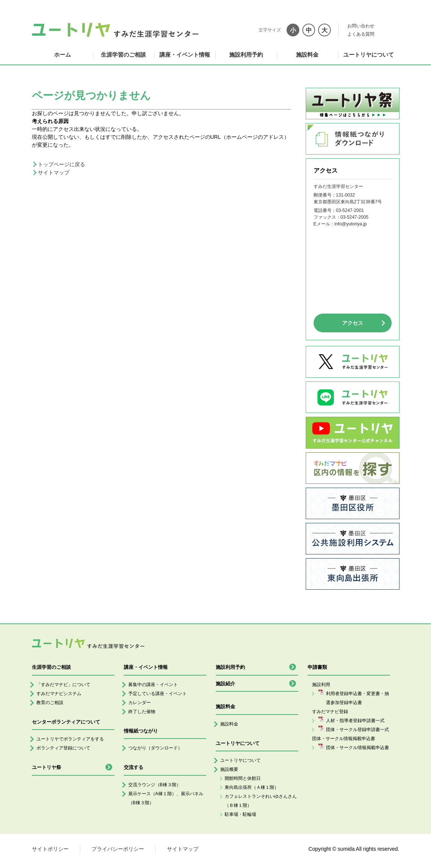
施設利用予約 (246, 55)
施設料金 (307, 55)
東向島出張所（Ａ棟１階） (252, 787)
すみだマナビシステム (59, 694)
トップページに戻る (62, 164)
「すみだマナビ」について (63, 685)
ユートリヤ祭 (47, 767)
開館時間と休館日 (243, 778)
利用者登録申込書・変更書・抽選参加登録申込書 (357, 698)
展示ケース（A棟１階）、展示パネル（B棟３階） (166, 798)
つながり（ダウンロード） (155, 748)
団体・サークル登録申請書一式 (357, 730)
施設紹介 (225, 684)
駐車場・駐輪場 (240, 814)
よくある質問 (361, 34)
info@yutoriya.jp (351, 224)
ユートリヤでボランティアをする (70, 739)
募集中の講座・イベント (153, 685)
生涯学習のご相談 (123, 55)
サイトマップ (54, 173)
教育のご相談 (50, 703)
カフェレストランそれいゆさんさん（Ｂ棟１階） (261, 801)
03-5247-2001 (350, 210)
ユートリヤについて (369, 55)
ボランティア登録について (63, 748)
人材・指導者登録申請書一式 (355, 721)
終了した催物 (142, 712)
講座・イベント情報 (185, 55)
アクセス (353, 323)
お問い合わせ (361, 26)
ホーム (62, 55)
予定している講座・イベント (158, 694)
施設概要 (229, 769)
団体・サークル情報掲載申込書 (357, 748)
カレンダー (140, 703)
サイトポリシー (50, 849)
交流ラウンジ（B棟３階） (155, 785)
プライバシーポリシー (118, 849)
